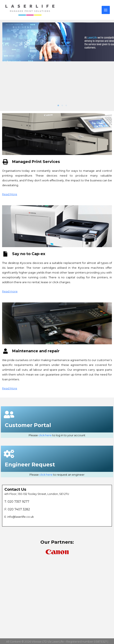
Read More (10, 194)
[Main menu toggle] (106, 10)
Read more (10, 291)
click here (45, 435)
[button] (7, 63)
